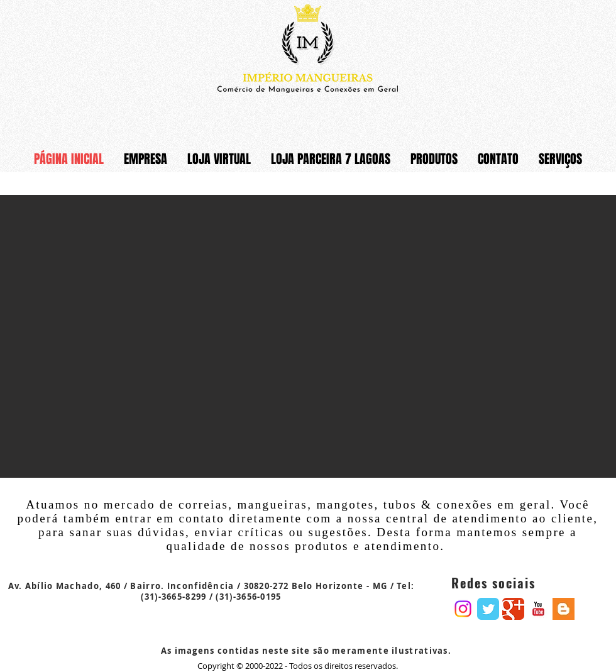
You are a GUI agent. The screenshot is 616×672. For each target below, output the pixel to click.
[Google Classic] (513, 609)
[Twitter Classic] (488, 609)
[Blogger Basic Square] (564, 609)
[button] (308, 336)
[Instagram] (463, 609)
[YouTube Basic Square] (538, 609)
